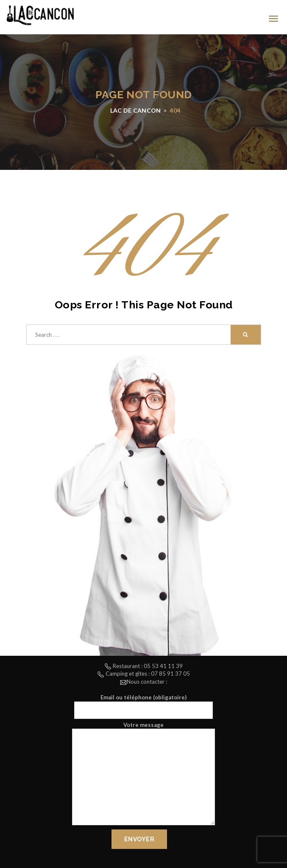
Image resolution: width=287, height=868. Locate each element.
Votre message (143, 774)
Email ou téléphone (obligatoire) (143, 706)
